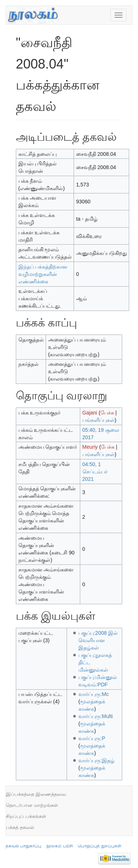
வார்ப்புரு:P (92, 738)
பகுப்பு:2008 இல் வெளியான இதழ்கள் (98, 640)
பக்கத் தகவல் (20, 827)
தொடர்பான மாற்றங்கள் (32, 805)
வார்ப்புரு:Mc (94, 694)
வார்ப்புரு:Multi (95, 716)
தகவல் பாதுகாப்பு (23, 846)
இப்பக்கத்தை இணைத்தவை (36, 794)
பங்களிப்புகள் (99, 420)
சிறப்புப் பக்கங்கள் (26, 816)
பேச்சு (107, 413)
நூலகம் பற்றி (59, 846)
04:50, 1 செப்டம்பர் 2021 (95, 472)
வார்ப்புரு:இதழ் (96, 760)
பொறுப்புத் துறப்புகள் (99, 846)
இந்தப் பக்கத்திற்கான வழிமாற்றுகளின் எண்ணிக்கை (43, 274)
